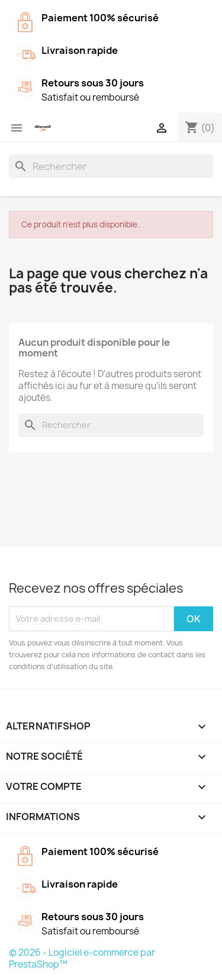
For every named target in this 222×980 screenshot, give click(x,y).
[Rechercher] (111, 166)
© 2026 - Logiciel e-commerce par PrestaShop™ (82, 958)
